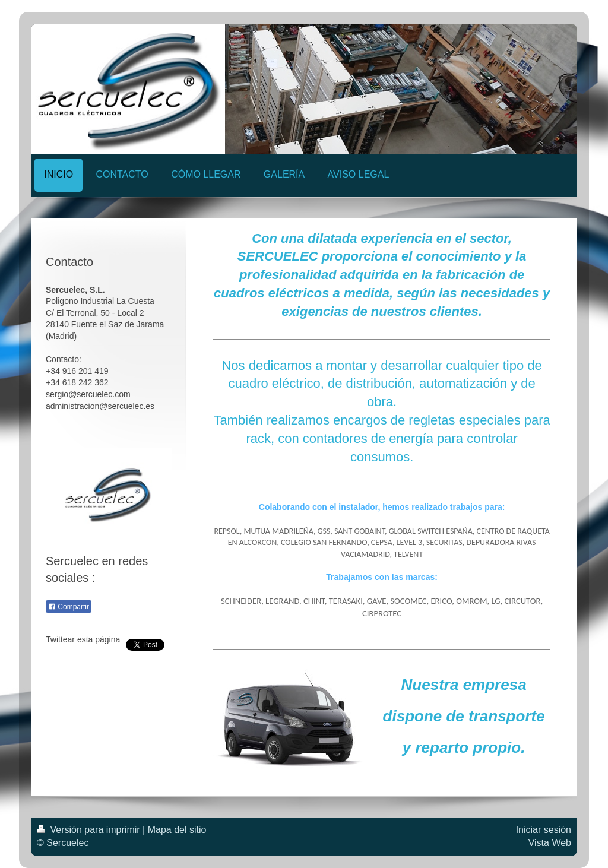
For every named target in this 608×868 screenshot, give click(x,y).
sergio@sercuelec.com (88, 394)
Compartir (69, 607)
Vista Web (550, 843)
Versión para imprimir (90, 830)
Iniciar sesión (544, 830)
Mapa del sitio (177, 830)
